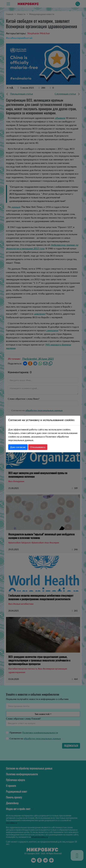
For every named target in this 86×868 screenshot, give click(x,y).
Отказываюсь (38, 447)
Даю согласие (18, 447)
